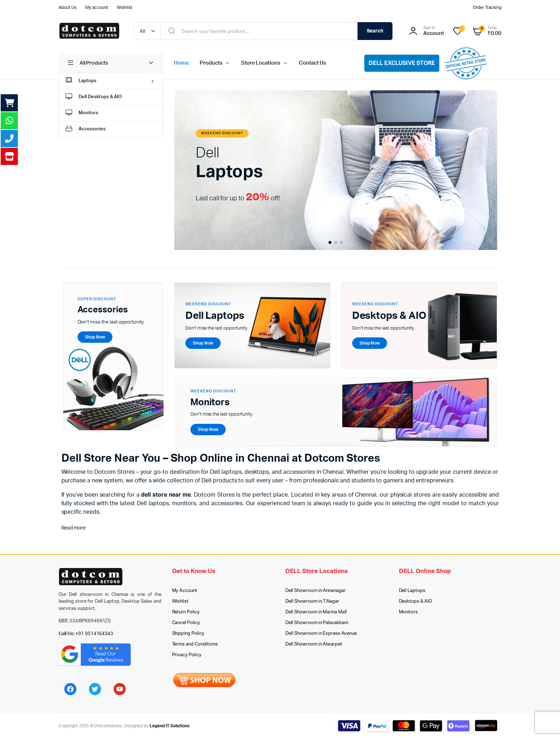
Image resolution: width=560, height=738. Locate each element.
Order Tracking (487, 7)
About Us (67, 7)
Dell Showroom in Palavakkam (317, 623)
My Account (185, 591)
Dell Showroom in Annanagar (316, 591)
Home (181, 63)
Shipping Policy (188, 634)
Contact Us (312, 63)
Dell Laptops (412, 591)
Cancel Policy (186, 623)
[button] (330, 242)
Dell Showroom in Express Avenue (321, 634)
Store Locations (261, 63)
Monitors (81, 113)
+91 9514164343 (94, 634)
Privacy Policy (187, 655)
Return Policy (186, 612)
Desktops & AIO (416, 601)
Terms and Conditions (195, 644)
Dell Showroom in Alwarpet (314, 644)
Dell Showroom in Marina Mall (316, 612)
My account (97, 7)
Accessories (85, 129)
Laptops (80, 81)
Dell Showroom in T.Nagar (312, 601)
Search (375, 31)
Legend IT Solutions (169, 726)
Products (211, 63)
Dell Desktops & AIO (93, 97)
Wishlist (124, 7)
